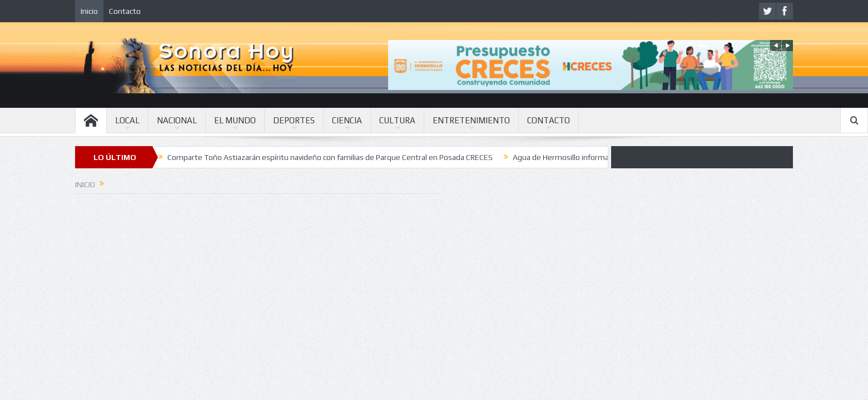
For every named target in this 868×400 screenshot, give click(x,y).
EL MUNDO (235, 120)
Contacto (125, 11)
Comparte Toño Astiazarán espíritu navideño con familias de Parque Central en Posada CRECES (330, 157)
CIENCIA (347, 120)
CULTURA (397, 120)
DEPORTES (294, 120)
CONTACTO (549, 120)
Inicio (89, 11)
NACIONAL (177, 120)
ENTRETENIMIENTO (471, 120)
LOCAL (127, 120)
